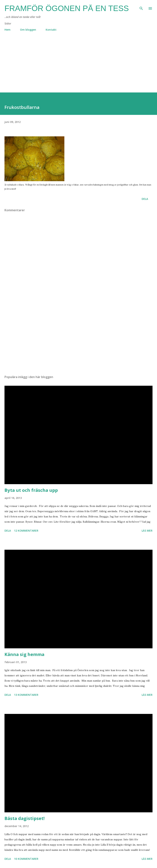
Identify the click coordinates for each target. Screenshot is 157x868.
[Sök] (141, 7)
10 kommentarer (26, 859)
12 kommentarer (26, 531)
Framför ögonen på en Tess (67, 8)
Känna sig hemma (24, 654)
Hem (7, 30)
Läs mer (147, 531)
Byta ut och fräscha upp (31, 490)
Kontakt (51, 30)
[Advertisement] (78, 66)
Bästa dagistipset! (25, 818)
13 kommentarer (26, 695)
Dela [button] (145, 199)
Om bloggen (28, 30)
